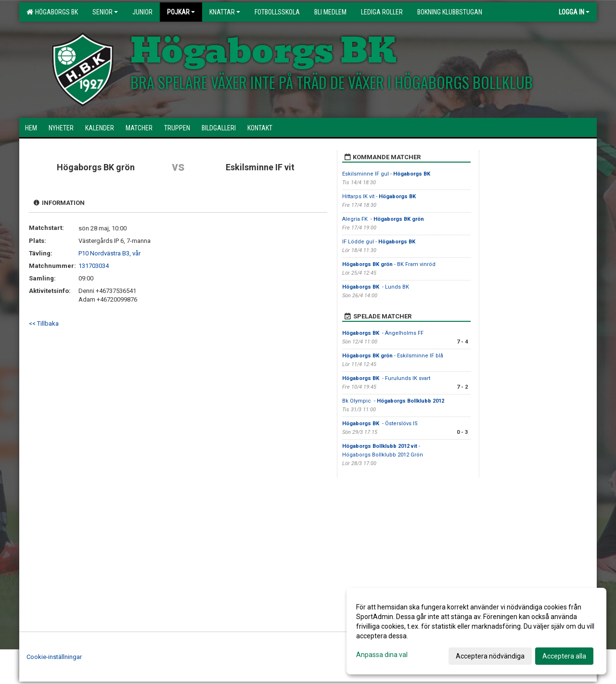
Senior (105, 12)
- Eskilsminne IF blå (393, 356)
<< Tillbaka (44, 323)
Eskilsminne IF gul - (387, 174)
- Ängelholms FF (383, 333)
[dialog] (476, 631)
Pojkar (181, 12)
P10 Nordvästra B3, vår (109, 253)
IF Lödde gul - (379, 242)
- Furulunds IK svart (386, 378)
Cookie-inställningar (54, 657)
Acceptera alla (564, 656)
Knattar (225, 12)
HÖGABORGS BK (52, 12)
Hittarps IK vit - (380, 196)
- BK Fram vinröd (389, 264)
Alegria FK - (383, 219)
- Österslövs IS (381, 424)
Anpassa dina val (382, 655)
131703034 (94, 266)
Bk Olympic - (393, 401)
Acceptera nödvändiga (490, 656)
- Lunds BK (376, 287)
